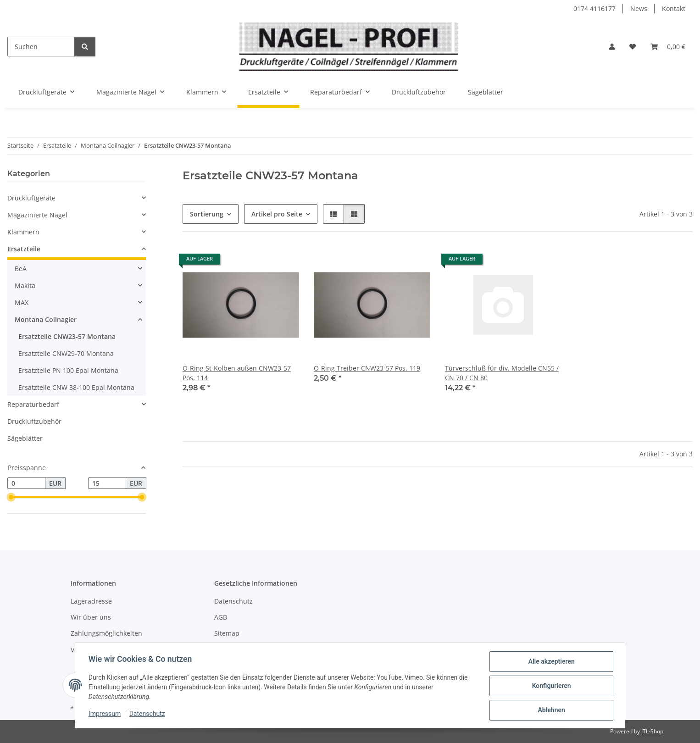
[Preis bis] (107, 483)
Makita (25, 286)
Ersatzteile (24, 249)
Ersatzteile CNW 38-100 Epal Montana (76, 387)
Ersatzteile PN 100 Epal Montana (68, 370)
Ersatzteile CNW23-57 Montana (67, 336)
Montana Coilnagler (46, 319)
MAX (22, 302)
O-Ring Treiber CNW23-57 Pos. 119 (367, 368)
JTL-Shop (652, 731)
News (639, 8)
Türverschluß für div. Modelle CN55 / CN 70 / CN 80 (502, 373)
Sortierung (207, 214)
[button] (612, 47)
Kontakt (674, 8)
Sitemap (227, 633)
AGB (221, 617)
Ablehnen (550, 710)
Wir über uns (91, 617)
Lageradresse (91, 601)
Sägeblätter (25, 438)
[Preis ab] (26, 483)
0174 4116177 (594, 8)
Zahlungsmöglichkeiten (106, 633)
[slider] (11, 498)
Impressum (106, 715)
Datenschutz (149, 715)
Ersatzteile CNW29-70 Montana (66, 353)
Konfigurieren (550, 687)
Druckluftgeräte (31, 198)
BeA (21, 269)
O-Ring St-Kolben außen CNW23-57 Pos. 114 (237, 373)
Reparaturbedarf (33, 404)
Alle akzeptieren (550, 663)
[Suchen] (41, 47)
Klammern (23, 232)
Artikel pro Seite (277, 214)
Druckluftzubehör (34, 421)
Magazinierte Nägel (37, 215)
